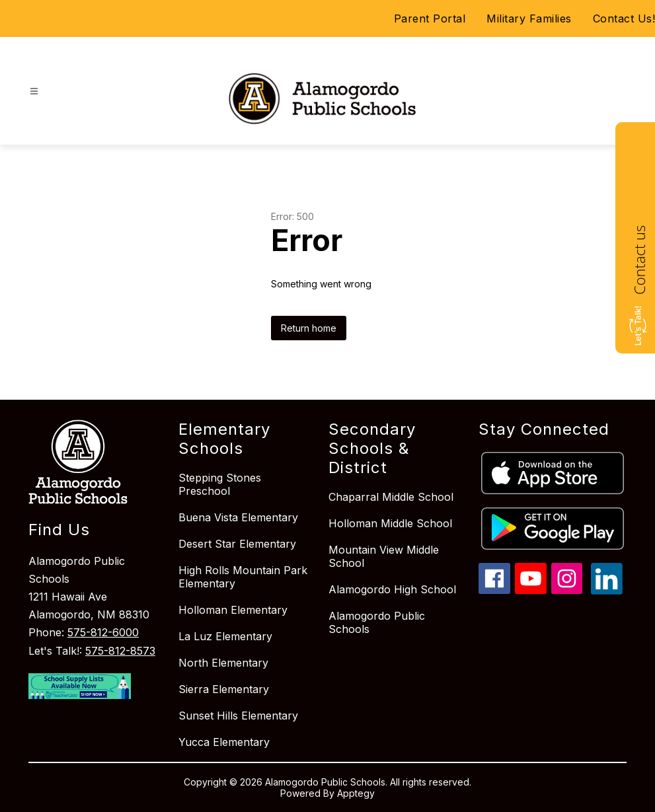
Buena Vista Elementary (238, 517)
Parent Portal (430, 18)
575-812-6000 (103, 632)
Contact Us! (624, 18)
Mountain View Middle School (384, 556)
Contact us (639, 260)
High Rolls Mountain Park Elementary (243, 577)
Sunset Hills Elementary (238, 716)
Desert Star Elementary (237, 544)
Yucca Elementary (224, 742)
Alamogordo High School (392, 589)
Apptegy (356, 793)
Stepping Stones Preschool (220, 484)
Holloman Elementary (233, 610)
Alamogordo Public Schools (377, 622)
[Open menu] (34, 92)
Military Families (529, 18)
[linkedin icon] (607, 591)
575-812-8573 (120, 651)
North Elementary (223, 663)
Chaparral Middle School (391, 497)
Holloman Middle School (390, 523)
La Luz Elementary (225, 636)
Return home (309, 328)
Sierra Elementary (224, 689)
